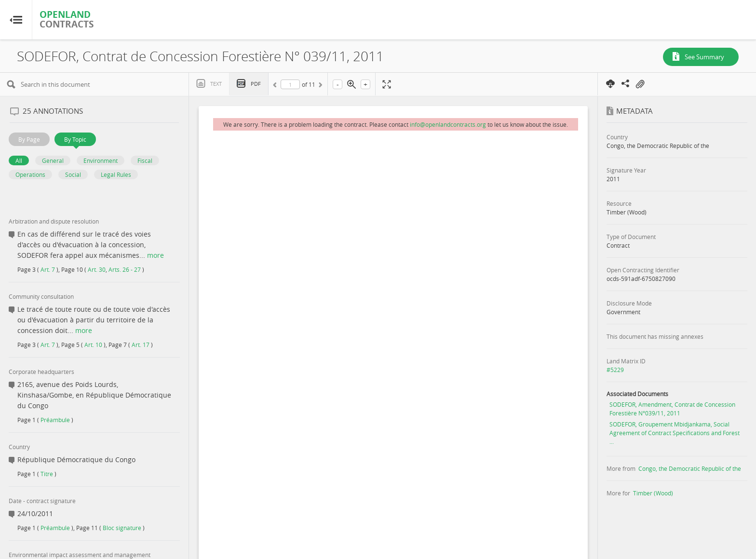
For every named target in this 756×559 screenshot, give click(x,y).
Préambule (55, 420)
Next (320, 86)
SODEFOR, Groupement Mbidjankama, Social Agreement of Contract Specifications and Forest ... (675, 433)
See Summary (704, 57)
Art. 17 (141, 345)
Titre (47, 474)
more (155, 255)
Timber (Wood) (653, 493)
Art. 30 (97, 269)
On (640, 84)
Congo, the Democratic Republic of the (690, 468)
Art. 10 (93, 345)
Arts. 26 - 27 (125, 269)
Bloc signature (122, 528)
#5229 (615, 370)
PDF (256, 84)
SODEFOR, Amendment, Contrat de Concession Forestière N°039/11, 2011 (672, 409)
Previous (276, 86)
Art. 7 (48, 269)
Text (216, 84)
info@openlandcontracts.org (448, 124)
